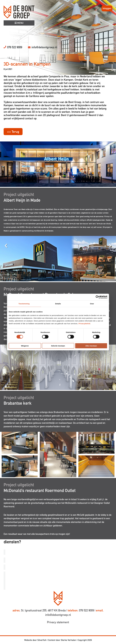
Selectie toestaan (58, 346)
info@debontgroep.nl (44, 47)
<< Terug (13, 132)
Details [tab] (58, 304)
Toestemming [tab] (24, 304)
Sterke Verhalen (68, 640)
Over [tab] (92, 304)
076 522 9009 (15, 47)
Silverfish (42, 640)
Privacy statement (58, 622)
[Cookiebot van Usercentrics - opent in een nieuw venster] (97, 297)
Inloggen (107, 8)
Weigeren (25, 346)
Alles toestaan (91, 346)
